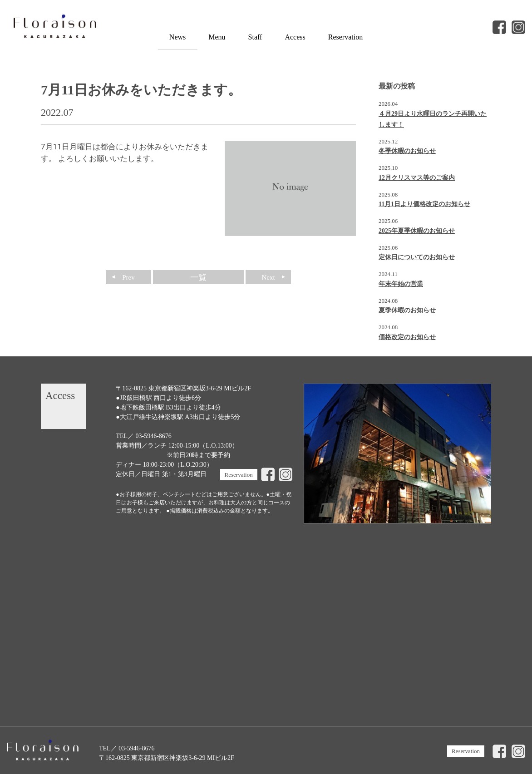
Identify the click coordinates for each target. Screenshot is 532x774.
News (177, 37)
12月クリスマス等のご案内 (417, 178)
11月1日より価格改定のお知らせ (424, 204)
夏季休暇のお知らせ (407, 310)
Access (295, 37)
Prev (128, 277)
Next (268, 277)
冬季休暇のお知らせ (407, 151)
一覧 (198, 277)
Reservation (345, 37)
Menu (217, 37)
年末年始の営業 (401, 284)
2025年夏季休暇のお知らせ (417, 231)
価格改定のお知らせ (407, 337)
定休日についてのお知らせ (417, 257)
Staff (255, 37)
